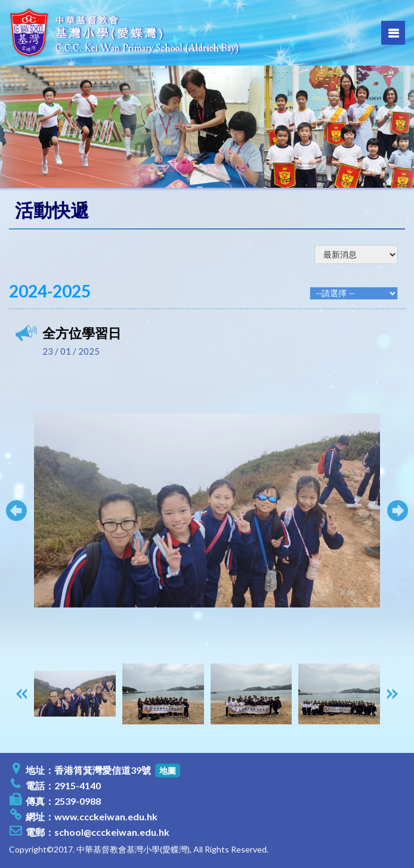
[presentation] (21, 694)
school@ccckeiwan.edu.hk (112, 832)
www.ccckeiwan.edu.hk (106, 816)
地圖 (168, 771)
